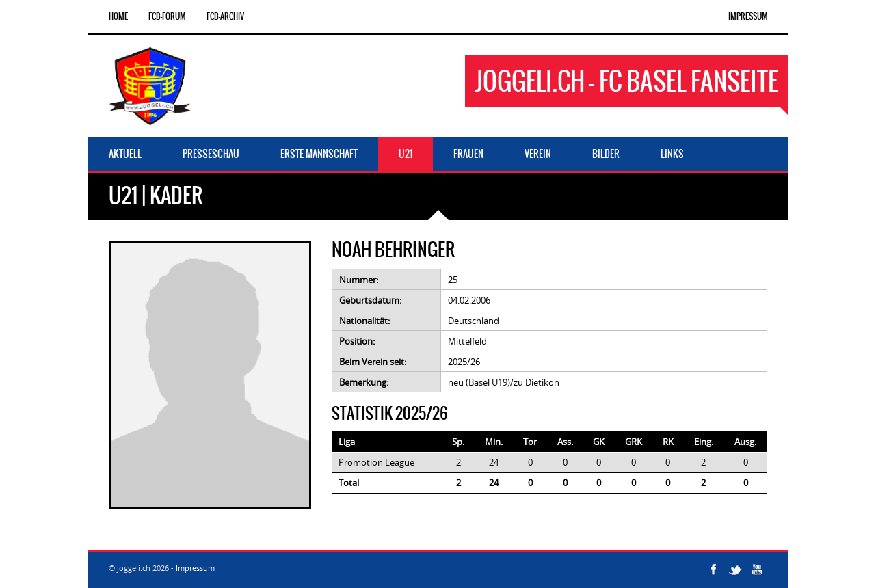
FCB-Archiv (225, 16)
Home (118, 16)
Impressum (748, 16)
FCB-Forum (167, 16)
